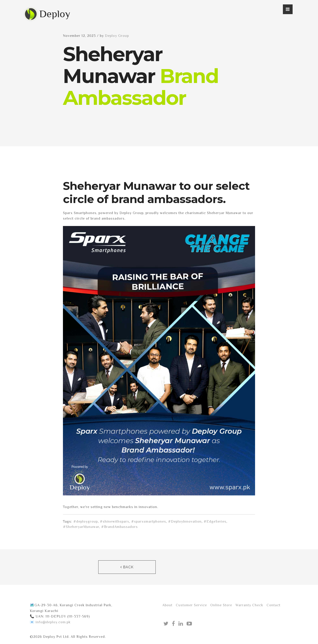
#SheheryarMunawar (81, 527)
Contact (274, 605)
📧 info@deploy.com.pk (50, 622)
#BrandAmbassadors (119, 527)
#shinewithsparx (115, 522)
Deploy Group (117, 36)
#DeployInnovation (185, 522)
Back (127, 567)
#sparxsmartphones (149, 522)
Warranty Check (249, 605)
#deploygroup (86, 522)
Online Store (221, 605)
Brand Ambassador (141, 87)
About (167, 605)
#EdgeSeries (215, 522)
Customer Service (191, 605)
